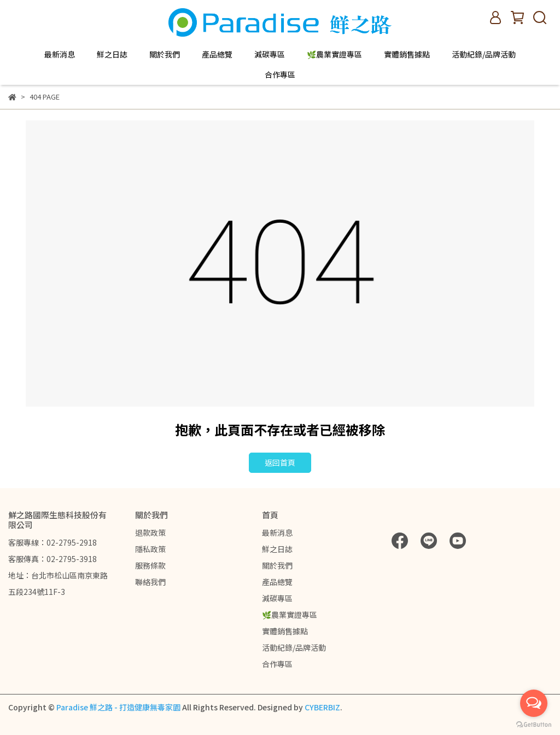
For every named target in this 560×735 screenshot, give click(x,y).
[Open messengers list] (534, 703)
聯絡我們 (150, 582)
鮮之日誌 (112, 54)
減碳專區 (270, 54)
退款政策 (150, 533)
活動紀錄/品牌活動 (484, 54)
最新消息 (60, 54)
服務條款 (150, 565)
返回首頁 (280, 462)
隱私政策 (150, 549)
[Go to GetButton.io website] (534, 724)
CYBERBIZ (322, 707)
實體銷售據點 (407, 54)
